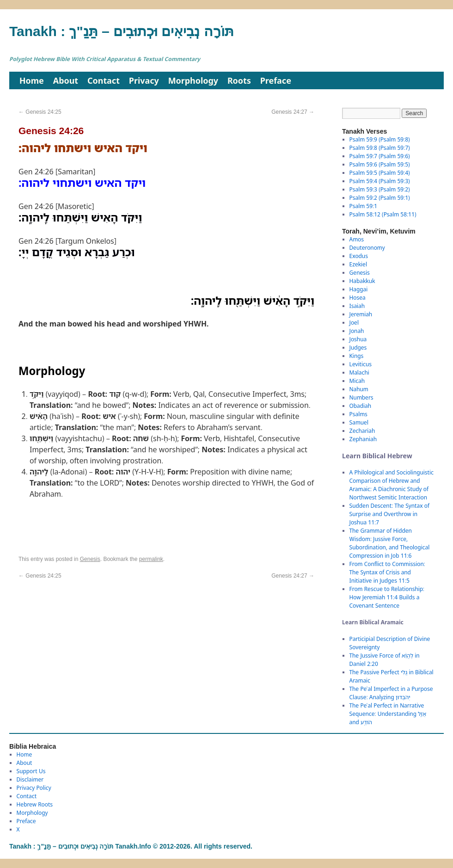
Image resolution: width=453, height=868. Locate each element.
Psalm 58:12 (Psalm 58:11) (383, 214)
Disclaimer (30, 779)
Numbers (361, 397)
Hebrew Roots (35, 804)
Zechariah (362, 431)
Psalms (358, 414)
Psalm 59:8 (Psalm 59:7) (380, 148)
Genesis (90, 559)
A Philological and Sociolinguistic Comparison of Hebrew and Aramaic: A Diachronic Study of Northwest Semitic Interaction (392, 485)
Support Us (31, 771)
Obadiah (360, 406)
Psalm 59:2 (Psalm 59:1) (380, 198)
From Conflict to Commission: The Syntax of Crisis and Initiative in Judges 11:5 (387, 572)
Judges (358, 348)
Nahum (359, 389)
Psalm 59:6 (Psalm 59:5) (380, 164)
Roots (239, 80)
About (66, 80)
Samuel (359, 422)
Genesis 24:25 (40, 112)
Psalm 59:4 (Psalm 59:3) (380, 181)
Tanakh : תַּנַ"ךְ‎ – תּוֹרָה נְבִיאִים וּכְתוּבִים (122, 31)
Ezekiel (358, 264)
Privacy (144, 80)
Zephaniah (363, 439)
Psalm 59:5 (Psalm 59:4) (380, 173)
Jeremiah (361, 314)
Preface (276, 80)
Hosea (358, 298)
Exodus (359, 256)
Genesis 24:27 (293, 112)
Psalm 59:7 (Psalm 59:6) (380, 156)
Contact (104, 80)
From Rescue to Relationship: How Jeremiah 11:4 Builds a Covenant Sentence (387, 597)
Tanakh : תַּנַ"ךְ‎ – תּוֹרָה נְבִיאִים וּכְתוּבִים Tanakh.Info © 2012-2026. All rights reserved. (131, 846)
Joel (354, 323)
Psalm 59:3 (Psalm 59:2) (380, 189)
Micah (357, 381)
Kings (357, 356)
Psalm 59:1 (363, 206)
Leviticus (361, 364)
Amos (357, 239)
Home (32, 80)
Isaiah (357, 306)
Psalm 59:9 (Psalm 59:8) (380, 139)
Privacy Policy (34, 788)
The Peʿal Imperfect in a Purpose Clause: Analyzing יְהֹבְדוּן (391, 693)
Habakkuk (362, 281)
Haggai (359, 289)
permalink (151, 559)
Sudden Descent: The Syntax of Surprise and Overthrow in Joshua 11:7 (389, 514)
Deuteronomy (367, 248)
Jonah (357, 331)
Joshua (358, 339)
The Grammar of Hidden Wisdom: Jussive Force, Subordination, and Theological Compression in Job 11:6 (390, 543)
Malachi (359, 372)
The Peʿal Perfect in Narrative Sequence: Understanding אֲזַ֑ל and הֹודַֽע (388, 714)
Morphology (193, 80)
